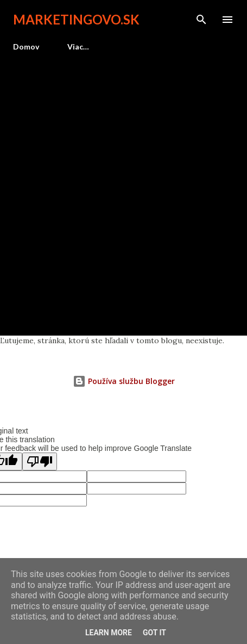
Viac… (78, 47)
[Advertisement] (123, 189)
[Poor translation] (40, 462)
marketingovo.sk (76, 19)
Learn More (109, 633)
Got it (154, 633)
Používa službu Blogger (124, 381)
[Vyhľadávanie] (201, 20)
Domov (26, 47)
